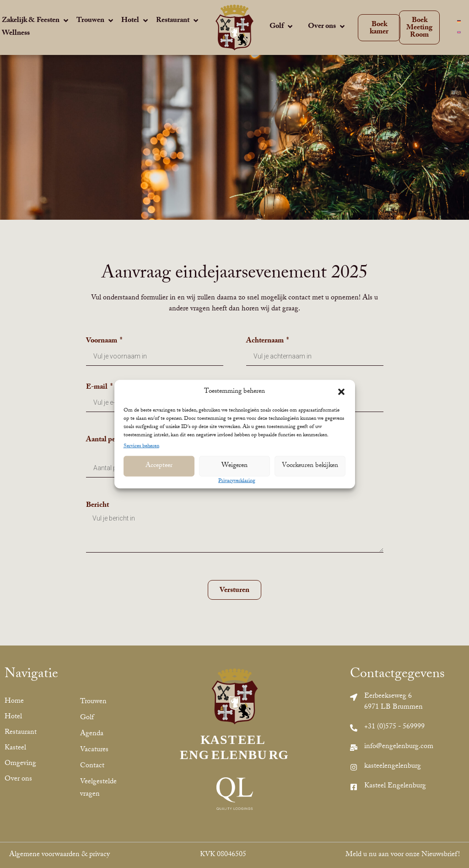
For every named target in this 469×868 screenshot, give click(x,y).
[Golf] (282, 27)
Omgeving (19, 764)
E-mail (97, 389)
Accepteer (159, 466)
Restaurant (19, 733)
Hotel (13, 717)
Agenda (92, 734)
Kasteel (15, 748)
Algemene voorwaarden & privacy (59, 855)
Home (14, 702)
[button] (341, 392)
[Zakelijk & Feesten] (36, 22)
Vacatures (94, 750)
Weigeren (234, 466)
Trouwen (93, 702)
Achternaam (266, 343)
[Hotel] (135, 22)
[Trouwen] (96, 22)
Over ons (18, 779)
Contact (92, 766)
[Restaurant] (178, 22)
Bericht (97, 507)
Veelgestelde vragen (98, 788)
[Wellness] (16, 34)
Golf (87, 718)
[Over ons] (327, 27)
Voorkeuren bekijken (310, 466)
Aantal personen (112, 442)
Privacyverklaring (237, 481)
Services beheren (141, 446)
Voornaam (102, 343)
